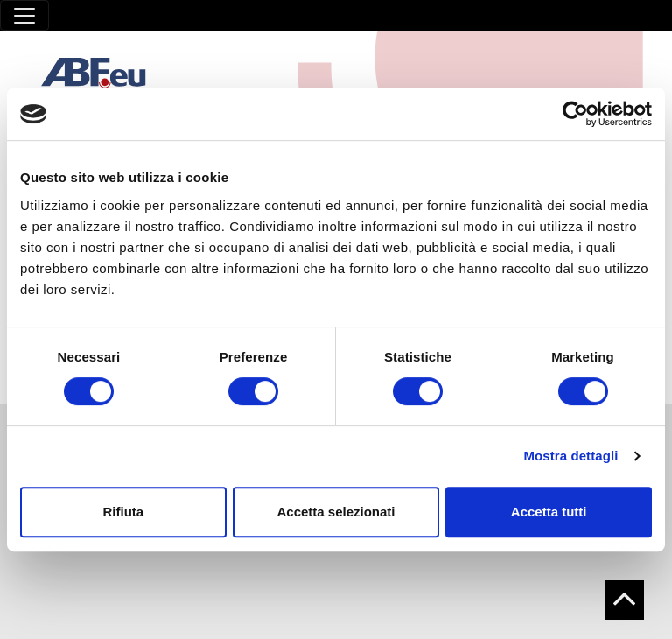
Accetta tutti (549, 512)
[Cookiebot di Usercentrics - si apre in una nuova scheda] (575, 114)
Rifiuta (123, 512)
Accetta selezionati (336, 512)
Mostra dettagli (570, 456)
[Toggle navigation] (24, 15)
